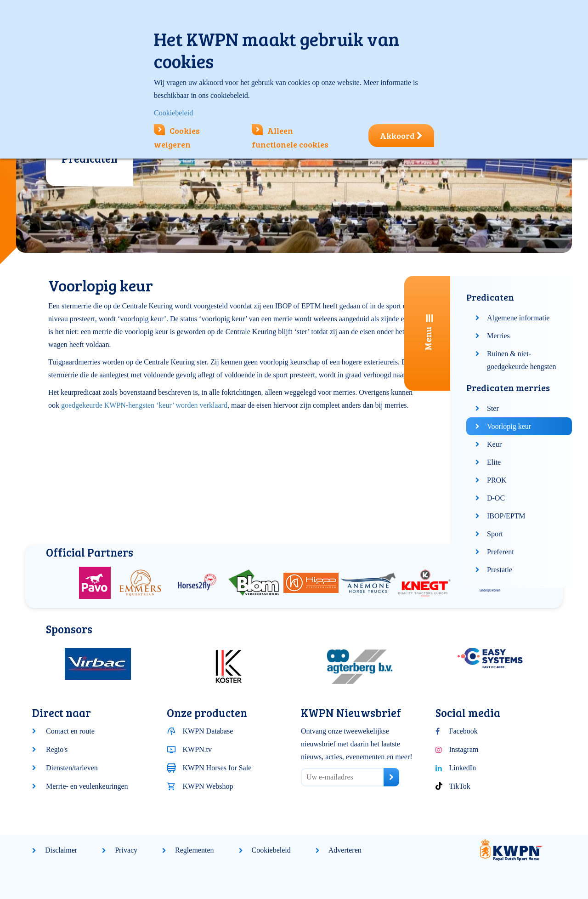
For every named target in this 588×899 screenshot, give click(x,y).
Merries (498, 336)
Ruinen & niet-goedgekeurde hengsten (522, 360)
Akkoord (401, 136)
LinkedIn (463, 768)
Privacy (126, 850)
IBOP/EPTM (506, 516)
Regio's (57, 749)
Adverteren (345, 850)
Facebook (464, 731)
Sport (495, 534)
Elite (494, 462)
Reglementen (194, 850)
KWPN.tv (198, 749)
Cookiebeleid (271, 850)
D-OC (496, 498)
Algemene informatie (518, 318)
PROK (497, 480)
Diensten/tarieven (72, 768)
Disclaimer (61, 850)
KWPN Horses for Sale (217, 768)
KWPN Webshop (208, 786)
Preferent (500, 552)
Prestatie (500, 570)
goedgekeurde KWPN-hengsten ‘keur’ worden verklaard (144, 405)
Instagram (464, 749)
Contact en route (70, 731)
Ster (493, 408)
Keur (494, 444)
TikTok (460, 786)
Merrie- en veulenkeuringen (87, 786)
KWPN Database (208, 731)
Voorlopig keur (509, 426)
